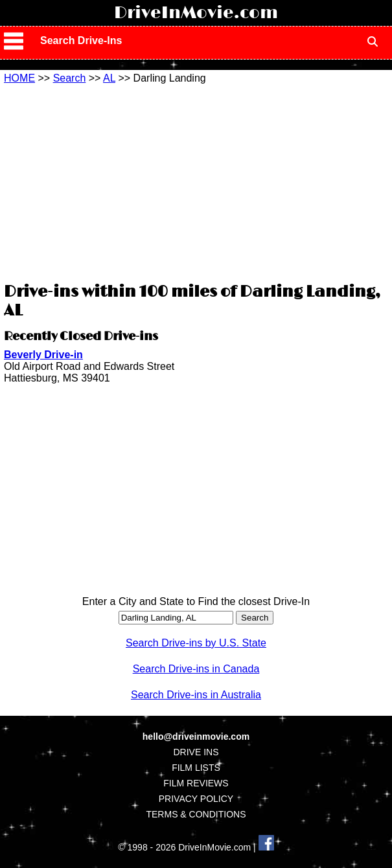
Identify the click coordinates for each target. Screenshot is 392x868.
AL (109, 78)
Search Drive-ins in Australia (196, 695)
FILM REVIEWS (196, 783)
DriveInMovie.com (196, 13)
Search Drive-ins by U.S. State (196, 643)
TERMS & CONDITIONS (196, 814)
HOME (19, 78)
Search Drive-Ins (81, 40)
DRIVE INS (196, 752)
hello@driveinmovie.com (196, 737)
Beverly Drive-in (43, 355)
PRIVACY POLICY (196, 799)
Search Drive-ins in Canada (196, 669)
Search (70, 78)
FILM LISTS (196, 768)
